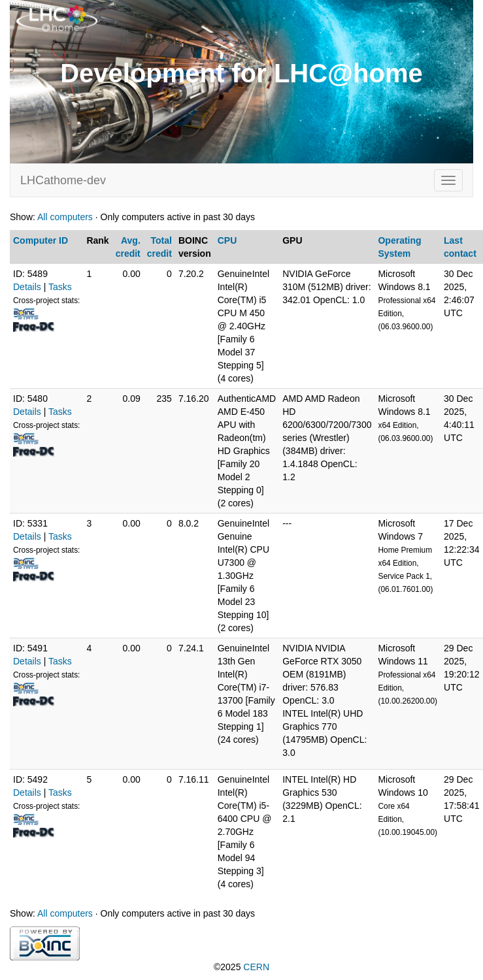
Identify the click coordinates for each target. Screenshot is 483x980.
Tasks (60, 287)
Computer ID (41, 240)
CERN (256, 967)
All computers (65, 217)
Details (27, 287)
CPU (227, 240)
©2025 (241, 967)
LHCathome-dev (63, 180)
